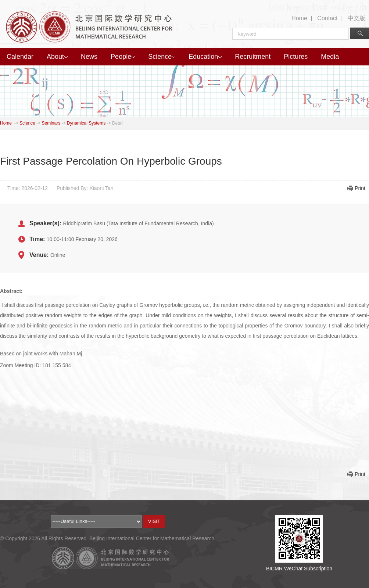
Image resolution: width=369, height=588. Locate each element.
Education (205, 57)
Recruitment (253, 57)
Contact (327, 18)
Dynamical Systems (86, 123)
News (89, 57)
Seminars (51, 123)
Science (162, 57)
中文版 (357, 18)
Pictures (296, 57)
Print (360, 188)
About (57, 57)
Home (299, 18)
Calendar (20, 57)
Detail (118, 123)
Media (330, 57)
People (123, 57)
